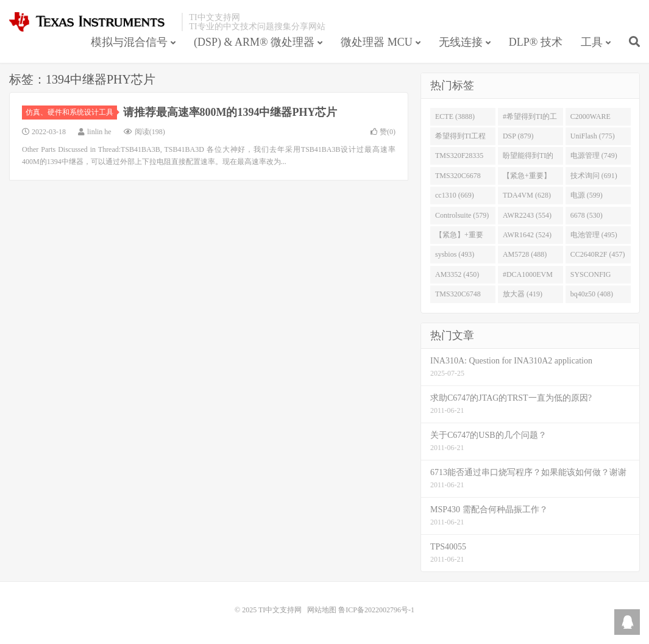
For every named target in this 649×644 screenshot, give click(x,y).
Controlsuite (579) (462, 215)
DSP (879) (518, 136)
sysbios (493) (455, 254)
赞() (383, 132)
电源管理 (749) (594, 156)
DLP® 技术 (536, 42)
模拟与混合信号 (129, 42)
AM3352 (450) (457, 274)
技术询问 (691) (594, 176)
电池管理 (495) (594, 235)
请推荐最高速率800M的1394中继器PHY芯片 (230, 112)
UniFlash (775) (593, 136)
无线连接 (461, 42)
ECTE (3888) (455, 116)
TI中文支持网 (92, 22)
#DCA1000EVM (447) (528, 277)
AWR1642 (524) (527, 235)
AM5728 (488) (525, 254)
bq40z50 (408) (592, 294)
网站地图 (322, 610)
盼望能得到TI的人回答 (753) (528, 158)
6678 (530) (587, 215)
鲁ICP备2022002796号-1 (376, 610)
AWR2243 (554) (527, 215)
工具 (592, 42)
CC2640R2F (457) (598, 254)
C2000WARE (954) (590, 119)
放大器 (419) (523, 294)
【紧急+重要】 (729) (527, 178)
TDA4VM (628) (527, 195)
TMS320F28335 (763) (459, 158)
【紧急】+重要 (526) (459, 237)
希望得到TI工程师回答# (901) (460, 138)
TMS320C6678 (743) (458, 178)
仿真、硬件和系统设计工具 (71, 112)
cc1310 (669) (455, 195)
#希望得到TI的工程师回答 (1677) (530, 119)
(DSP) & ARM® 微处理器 (254, 42)
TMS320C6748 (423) (458, 296)
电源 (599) (587, 195)
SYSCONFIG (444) (591, 277)
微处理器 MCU (377, 42)
